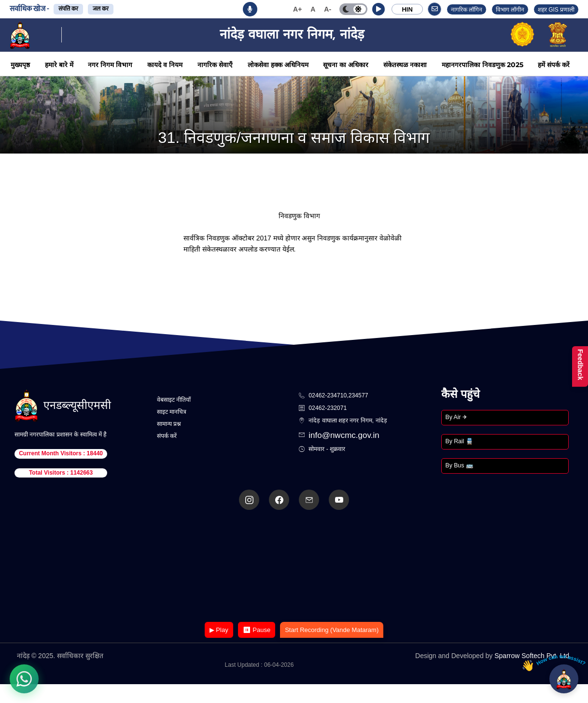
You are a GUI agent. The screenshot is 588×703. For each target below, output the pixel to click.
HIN (407, 9)
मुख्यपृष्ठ (20, 65)
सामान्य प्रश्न (169, 424)
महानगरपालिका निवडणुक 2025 (483, 65)
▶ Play (219, 630)
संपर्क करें (167, 436)
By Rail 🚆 (459, 441)
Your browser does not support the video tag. (294, 567)
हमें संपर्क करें (554, 65)
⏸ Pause (257, 630)
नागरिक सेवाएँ (215, 65)
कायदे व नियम (165, 65)
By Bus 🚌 (459, 465)
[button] (378, 9)
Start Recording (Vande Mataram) (332, 630)
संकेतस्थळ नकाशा (405, 65)
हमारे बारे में (59, 65)
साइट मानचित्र (172, 412)
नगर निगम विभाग (110, 65)
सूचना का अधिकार (346, 65)
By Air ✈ (456, 417)
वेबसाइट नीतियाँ (174, 400)
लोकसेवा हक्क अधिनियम (278, 65)
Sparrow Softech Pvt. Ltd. (533, 656)
